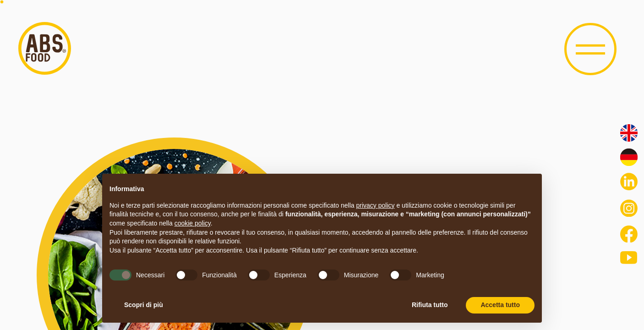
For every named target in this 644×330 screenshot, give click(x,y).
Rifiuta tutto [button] (430, 305)
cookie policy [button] (193, 223)
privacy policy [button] (376, 205)
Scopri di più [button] (144, 305)
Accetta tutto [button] (500, 305)
